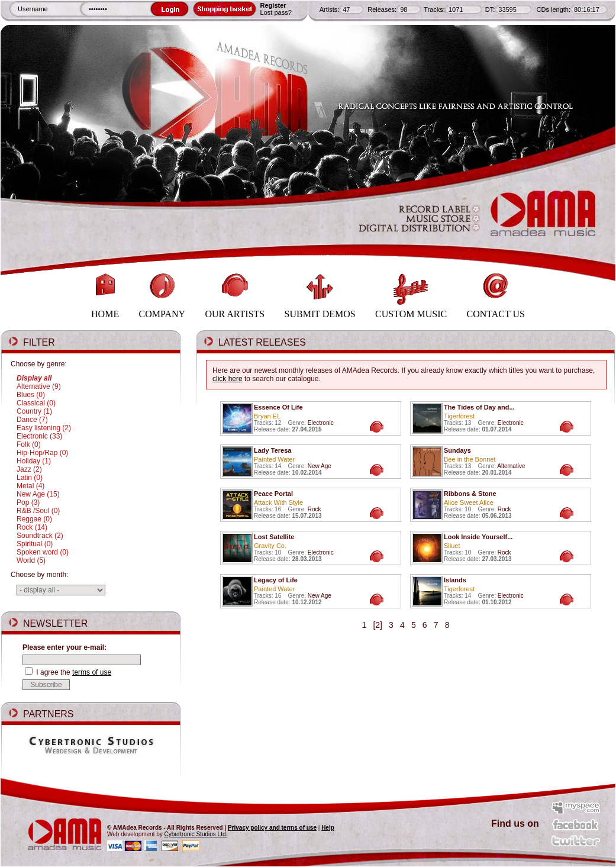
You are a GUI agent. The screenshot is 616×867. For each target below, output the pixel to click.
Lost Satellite (274, 537)
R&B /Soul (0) (38, 511)
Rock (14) (32, 527)
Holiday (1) (34, 461)
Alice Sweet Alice (469, 502)
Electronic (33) (39, 436)
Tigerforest (459, 416)
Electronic (321, 423)
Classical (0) (36, 403)
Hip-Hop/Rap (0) (42, 453)
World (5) (31, 560)
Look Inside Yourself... (478, 537)
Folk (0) (29, 444)
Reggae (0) (34, 519)
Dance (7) (32, 420)
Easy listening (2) (44, 428)
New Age (320, 466)
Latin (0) (30, 478)
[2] (378, 625)
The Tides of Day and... (479, 407)
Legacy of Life (276, 580)
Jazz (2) (29, 469)
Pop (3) (28, 502)
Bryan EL (267, 416)
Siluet (452, 546)
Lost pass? (276, 12)
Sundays (457, 450)
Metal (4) (30, 486)
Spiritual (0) (35, 544)
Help (328, 828)
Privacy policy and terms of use (272, 828)
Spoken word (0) (43, 552)
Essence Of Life (278, 407)
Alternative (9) (39, 386)
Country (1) (34, 411)
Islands (455, 580)
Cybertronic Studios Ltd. (196, 834)
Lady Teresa (272, 450)
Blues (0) (31, 395)
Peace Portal (273, 494)
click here (228, 379)
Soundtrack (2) (40, 536)
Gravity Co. (270, 546)
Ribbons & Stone (470, 494)
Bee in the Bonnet (470, 459)
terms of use (92, 672)
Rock (315, 509)
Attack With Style (278, 502)
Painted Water (274, 459)
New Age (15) (38, 494)
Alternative (511, 466)
